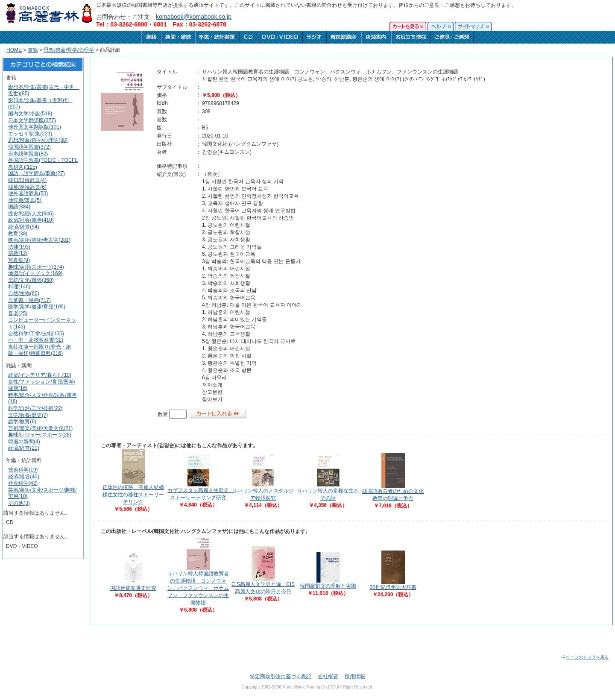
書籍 (33, 50)
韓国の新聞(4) (24, 442)
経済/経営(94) (24, 227)
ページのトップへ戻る (585, 657)
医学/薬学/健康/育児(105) (37, 307)
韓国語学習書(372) (29, 147)
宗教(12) (18, 253)
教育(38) (18, 234)
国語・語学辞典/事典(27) (37, 173)
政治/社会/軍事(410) (31, 220)
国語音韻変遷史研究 (133, 588)
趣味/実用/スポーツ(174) (36, 267)
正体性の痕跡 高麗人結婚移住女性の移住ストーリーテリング (133, 495)
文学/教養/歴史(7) (28, 415)
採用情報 (355, 677)
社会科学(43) (23, 483)
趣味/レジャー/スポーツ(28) (40, 435)
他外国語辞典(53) (28, 193)
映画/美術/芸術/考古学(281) (39, 240)
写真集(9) (19, 260)
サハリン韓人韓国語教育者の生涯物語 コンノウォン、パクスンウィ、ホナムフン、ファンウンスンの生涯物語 (198, 588)
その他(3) (19, 503)
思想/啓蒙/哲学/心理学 (69, 50)
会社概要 (328, 677)
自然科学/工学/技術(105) (36, 334)
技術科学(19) (23, 470)
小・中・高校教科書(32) (36, 340)
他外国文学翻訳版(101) (35, 127)
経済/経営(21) (24, 448)
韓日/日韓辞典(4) (27, 180)
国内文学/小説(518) (30, 114)
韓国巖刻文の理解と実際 (328, 586)
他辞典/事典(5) (25, 200)
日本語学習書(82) (28, 154)
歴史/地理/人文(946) (31, 214)
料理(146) (19, 287)
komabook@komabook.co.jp (194, 17)
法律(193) (19, 247)
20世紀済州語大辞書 (393, 587)
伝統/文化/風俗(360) (31, 280)
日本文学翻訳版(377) (32, 120)
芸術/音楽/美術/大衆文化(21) (40, 428)
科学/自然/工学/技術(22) (35, 408)
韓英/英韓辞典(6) (27, 187)
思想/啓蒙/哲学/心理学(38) (38, 140)
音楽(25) (18, 313)
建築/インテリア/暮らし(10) (40, 375)
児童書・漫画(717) (29, 300)
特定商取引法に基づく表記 (281, 677)
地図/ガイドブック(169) (35, 273)
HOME (14, 50)
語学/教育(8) (22, 422)
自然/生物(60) (24, 293)
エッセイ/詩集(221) (30, 134)
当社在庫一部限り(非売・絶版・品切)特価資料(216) (40, 350)
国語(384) (19, 207)
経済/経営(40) (24, 477)
